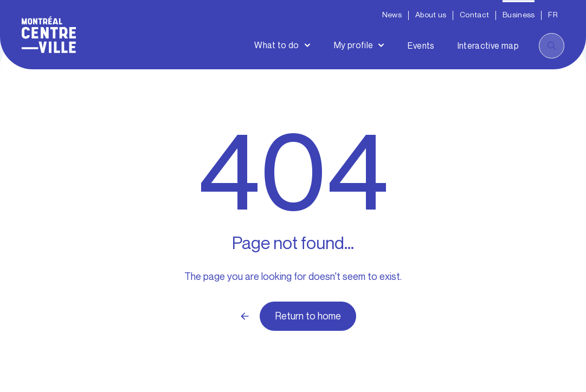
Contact (474, 15)
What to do (277, 45)
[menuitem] (553, 15)
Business (519, 15)
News (392, 15)
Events (421, 46)
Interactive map (488, 46)
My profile (354, 45)
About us (431, 15)
